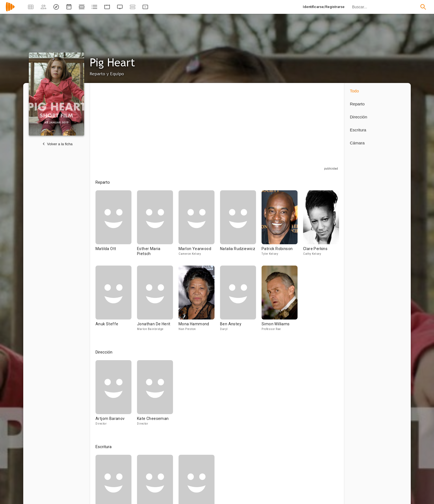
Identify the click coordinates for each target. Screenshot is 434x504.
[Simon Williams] (280, 301)
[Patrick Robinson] (282, 228)
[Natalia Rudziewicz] (241, 228)
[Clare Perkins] (321, 228)
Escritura (358, 130)
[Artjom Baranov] (116, 395)
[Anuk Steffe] (116, 301)
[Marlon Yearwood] (199, 228)
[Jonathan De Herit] (158, 301)
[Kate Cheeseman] (155, 395)
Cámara (357, 143)
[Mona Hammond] (199, 301)
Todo (354, 91)
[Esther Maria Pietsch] (158, 228)
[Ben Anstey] (241, 301)
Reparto (357, 104)
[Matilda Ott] (116, 228)
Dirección (359, 117)
